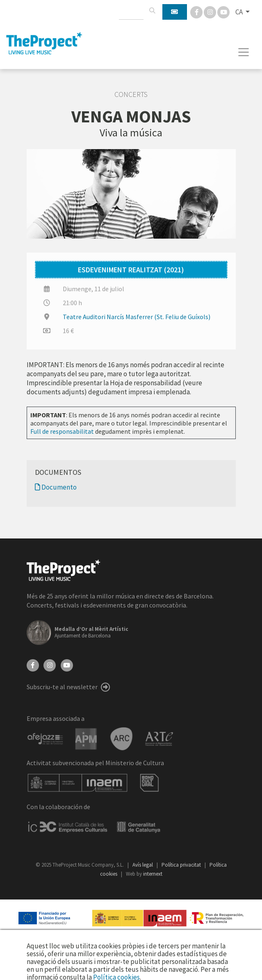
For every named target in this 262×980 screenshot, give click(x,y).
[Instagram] (211, 12)
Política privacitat (182, 865)
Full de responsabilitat (62, 431)
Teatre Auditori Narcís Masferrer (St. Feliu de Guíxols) (137, 317)
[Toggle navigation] (244, 52)
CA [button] (240, 12)
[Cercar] (152, 11)
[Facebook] (197, 12)
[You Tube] (223, 12)
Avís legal (143, 865)
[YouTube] (67, 665)
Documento (56, 487)
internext (153, 874)
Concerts (131, 94)
